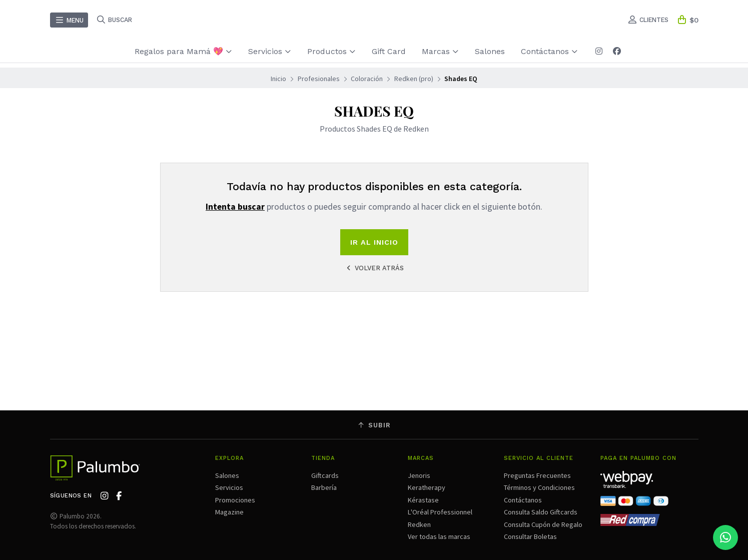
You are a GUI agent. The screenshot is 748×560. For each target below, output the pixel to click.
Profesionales (319, 79)
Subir (374, 425)
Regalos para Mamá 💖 (183, 51)
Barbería (324, 487)
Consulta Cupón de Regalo (543, 524)
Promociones (235, 500)
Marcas (440, 51)
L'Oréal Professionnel (440, 512)
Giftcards (325, 475)
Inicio (278, 79)
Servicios (270, 51)
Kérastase (423, 500)
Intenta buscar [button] (235, 207)
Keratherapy (427, 487)
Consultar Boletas (530, 536)
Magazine (229, 512)
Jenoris (419, 475)
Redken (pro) (414, 79)
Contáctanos (549, 51)
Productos (331, 51)
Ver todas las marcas (439, 536)
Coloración (367, 79)
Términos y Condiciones (539, 487)
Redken (419, 524)
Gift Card (389, 51)
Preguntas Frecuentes (537, 475)
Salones (490, 51)
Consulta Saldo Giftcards (541, 512)
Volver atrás (374, 268)
